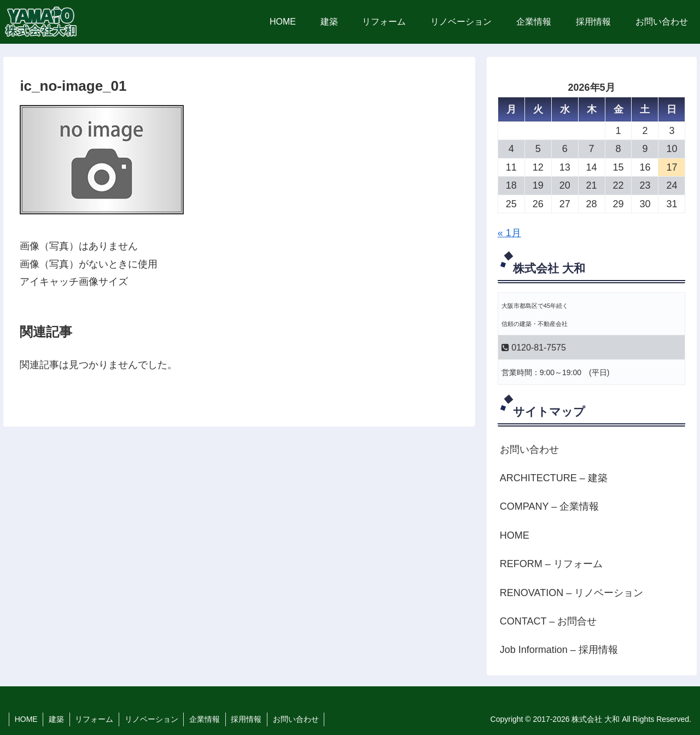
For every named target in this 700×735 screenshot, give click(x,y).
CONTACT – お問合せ (548, 621)
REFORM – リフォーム (551, 564)
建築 (57, 719)
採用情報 (248, 719)
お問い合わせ (529, 450)
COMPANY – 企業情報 (549, 506)
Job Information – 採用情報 (559, 650)
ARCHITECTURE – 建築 (554, 478)
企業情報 (206, 719)
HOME (515, 535)
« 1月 (509, 233)
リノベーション (153, 719)
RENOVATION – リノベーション (571, 593)
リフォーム (95, 719)
